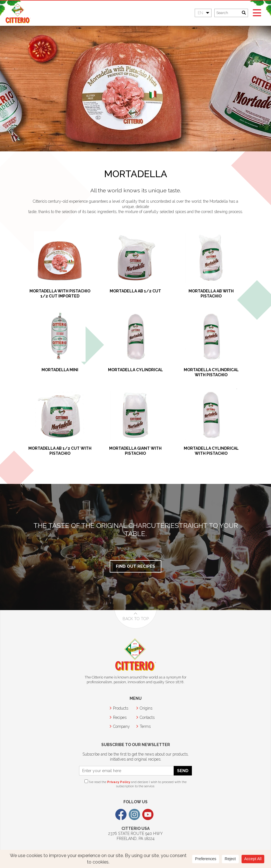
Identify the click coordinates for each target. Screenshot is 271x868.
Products (121, 708)
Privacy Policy (119, 782)
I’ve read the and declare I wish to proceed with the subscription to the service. (135, 784)
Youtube (148, 814)
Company (121, 726)
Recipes (120, 717)
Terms (145, 726)
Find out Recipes (135, 566)
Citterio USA (18, 13)
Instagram (134, 814)
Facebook (121, 814)
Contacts (147, 717)
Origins (146, 708)
